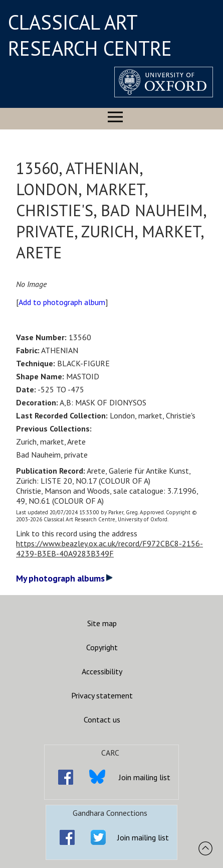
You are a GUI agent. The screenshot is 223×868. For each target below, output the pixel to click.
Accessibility (102, 671)
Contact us (102, 719)
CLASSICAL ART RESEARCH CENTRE (90, 35)
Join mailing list (145, 777)
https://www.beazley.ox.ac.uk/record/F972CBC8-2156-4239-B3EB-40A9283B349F (109, 548)
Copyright (102, 647)
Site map (102, 623)
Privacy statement (102, 695)
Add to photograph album (62, 302)
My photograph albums (64, 578)
